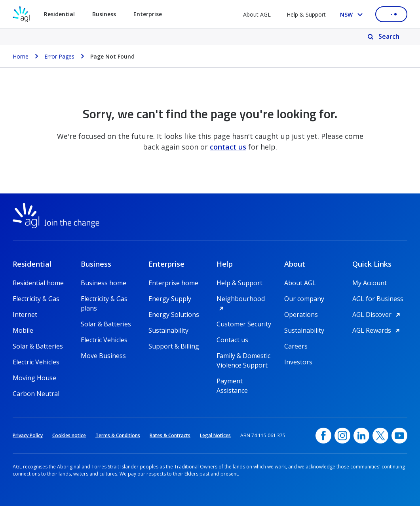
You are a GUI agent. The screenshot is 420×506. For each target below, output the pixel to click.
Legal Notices (215, 435)
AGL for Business (378, 299)
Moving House (34, 378)
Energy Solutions (174, 315)
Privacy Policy (28, 435)
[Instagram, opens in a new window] (342, 436)
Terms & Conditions (118, 435)
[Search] (384, 37)
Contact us (232, 340)
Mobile (23, 330)
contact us (228, 147)
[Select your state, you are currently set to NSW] (353, 14)
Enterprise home (173, 283)
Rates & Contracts (170, 435)
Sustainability (168, 330)
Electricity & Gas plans (104, 299)
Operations (301, 315)
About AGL (257, 14)
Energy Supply (170, 299)
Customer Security (244, 324)
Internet (25, 315)
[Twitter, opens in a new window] (380, 436)
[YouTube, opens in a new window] (399, 436)
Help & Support (306, 14)
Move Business (103, 356)
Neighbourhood (244, 299)
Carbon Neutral (36, 394)
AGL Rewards (377, 330)
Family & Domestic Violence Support (243, 356)
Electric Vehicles (36, 362)
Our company (304, 299)
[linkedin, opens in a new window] (361, 436)
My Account (370, 283)
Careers (296, 346)
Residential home (38, 283)
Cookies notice (69, 435)
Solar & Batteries (38, 346)
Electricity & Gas (36, 299)
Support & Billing (174, 346)
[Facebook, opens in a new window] (323, 436)
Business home (104, 283)
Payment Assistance (232, 381)
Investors (298, 362)
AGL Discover (377, 315)
